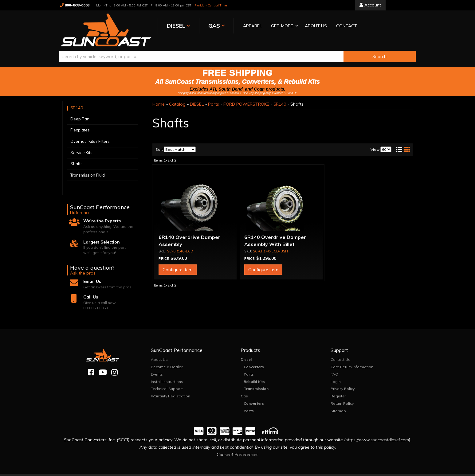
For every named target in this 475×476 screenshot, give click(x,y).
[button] (260, 26)
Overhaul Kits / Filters (90, 134)
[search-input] (201, 49)
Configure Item (178, 263)
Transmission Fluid (88, 168)
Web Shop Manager (299, 471)
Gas (244, 389)
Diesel (246, 353)
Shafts (77, 157)
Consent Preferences (237, 447)
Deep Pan (80, 112)
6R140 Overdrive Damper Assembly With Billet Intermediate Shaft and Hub (278, 237)
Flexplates (80, 123)
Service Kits (81, 146)
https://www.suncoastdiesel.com (377, 433)
